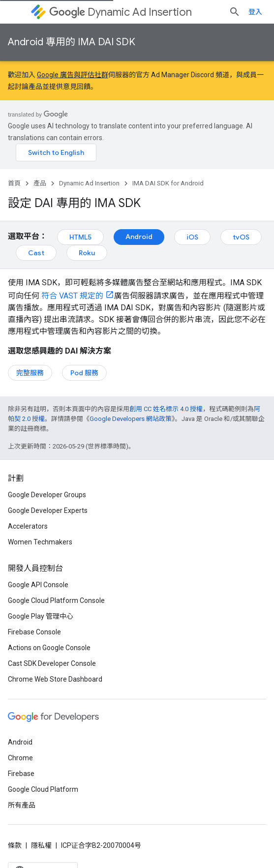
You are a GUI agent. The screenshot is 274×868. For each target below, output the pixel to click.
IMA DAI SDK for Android (168, 183)
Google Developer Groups (47, 495)
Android (139, 237)
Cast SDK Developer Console (52, 663)
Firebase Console (34, 632)
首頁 (14, 183)
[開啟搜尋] (235, 12)
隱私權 (41, 845)
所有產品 (22, 805)
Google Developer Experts (48, 510)
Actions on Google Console (49, 648)
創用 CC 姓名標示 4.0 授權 (166, 409)
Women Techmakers (40, 542)
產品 (40, 183)
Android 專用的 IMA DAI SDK (72, 42)
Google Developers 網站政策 (131, 419)
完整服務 (30, 373)
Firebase (21, 774)
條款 (15, 845)
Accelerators (28, 526)
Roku (87, 253)
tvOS (241, 237)
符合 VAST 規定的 (71, 296)
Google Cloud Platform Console (56, 600)
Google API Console (38, 585)
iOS (192, 237)
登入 (255, 12)
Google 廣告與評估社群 (73, 75)
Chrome (20, 758)
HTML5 (80, 237)
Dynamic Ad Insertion (121, 12)
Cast (36, 253)
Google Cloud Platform (43, 789)
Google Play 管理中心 (41, 616)
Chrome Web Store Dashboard (55, 679)
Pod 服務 (84, 373)
